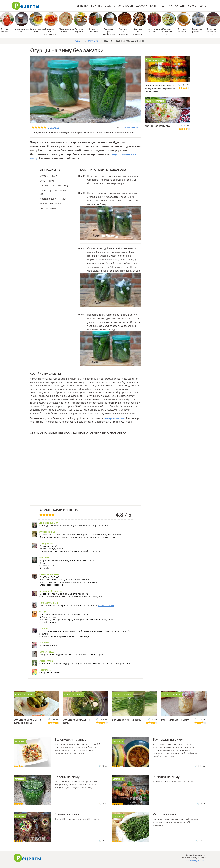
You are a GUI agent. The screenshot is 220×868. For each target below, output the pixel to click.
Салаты (180, 6)
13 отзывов (54, 127)
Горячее (96, 6)
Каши (154, 6)
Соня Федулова (130, 127)
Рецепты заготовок (155, 60)
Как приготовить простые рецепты (26, 6)
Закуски (142, 6)
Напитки (166, 6)
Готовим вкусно (27, 858)
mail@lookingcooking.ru (196, 861)
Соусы (193, 6)
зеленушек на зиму (114, 418)
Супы (203, 6)
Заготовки (126, 6)
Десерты (110, 6)
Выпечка (82, 6)
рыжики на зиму (106, 605)
